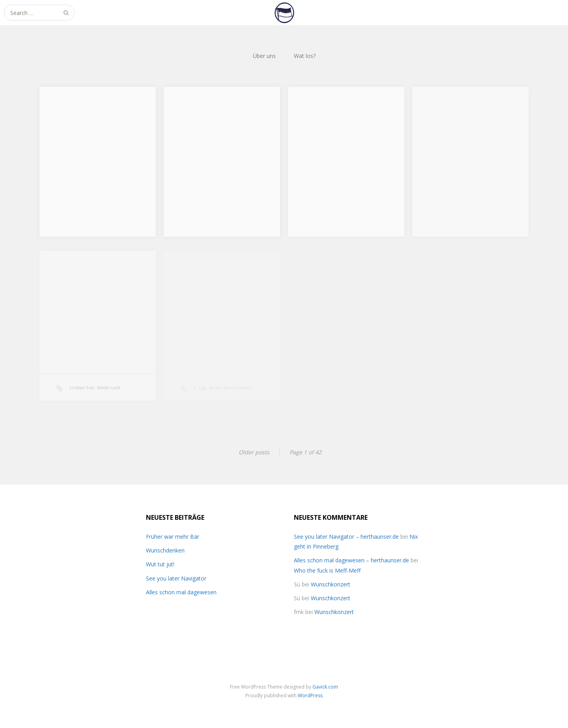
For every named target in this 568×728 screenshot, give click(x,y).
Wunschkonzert (331, 584)
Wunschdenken (165, 550)
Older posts (254, 452)
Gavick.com (325, 687)
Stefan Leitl (108, 387)
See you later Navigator (176, 578)
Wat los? (305, 56)
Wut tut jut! (160, 564)
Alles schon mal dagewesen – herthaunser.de (351, 560)
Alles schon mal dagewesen (181, 592)
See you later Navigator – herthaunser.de (346, 537)
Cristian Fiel (82, 387)
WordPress (310, 695)
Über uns (264, 56)
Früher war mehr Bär (173, 537)
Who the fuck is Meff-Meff (327, 570)
